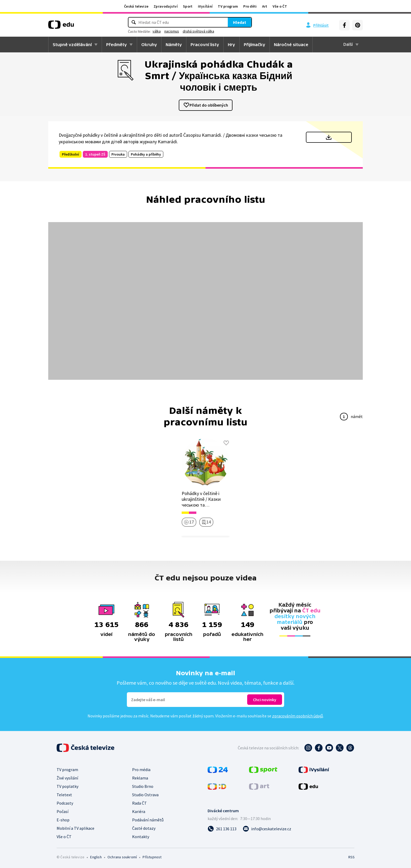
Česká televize (136, 6)
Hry (231, 45)
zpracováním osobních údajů (298, 716)
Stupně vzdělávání (72, 45)
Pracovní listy (205, 45)
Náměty (174, 45)
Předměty (117, 45)
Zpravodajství (166, 6)
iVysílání (205, 6)
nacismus (179, 31)
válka (164, 31)
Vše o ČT (280, 6)
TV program (228, 6)
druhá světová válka (206, 31)
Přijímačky (255, 45)
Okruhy (149, 45)
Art (265, 6)
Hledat (232, 22)
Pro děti (250, 6)
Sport (188, 6)
